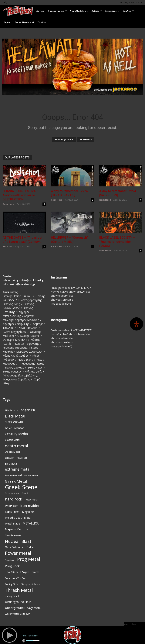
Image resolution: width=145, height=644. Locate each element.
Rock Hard (8, 204)
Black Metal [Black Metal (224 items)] (15, 416)
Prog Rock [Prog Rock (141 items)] (12, 566)
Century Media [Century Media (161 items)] (16, 434)
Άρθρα (8, 22)
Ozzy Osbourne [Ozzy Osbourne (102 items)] (14, 547)
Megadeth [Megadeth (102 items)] (28, 512)
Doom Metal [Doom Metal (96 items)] (12, 452)
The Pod (42, 22)
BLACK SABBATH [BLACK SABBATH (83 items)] (14, 422)
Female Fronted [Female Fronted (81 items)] (13, 475)
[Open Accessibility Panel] (137, 324)
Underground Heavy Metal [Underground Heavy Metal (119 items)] (23, 608)
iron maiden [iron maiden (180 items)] (30, 506)
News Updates (79, 11)
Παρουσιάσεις (57, 11)
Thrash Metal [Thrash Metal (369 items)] (19, 590)
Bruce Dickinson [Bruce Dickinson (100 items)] (15, 428)
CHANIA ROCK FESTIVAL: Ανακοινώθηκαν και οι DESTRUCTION (20, 195)
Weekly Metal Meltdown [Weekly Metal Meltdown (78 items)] (17, 614)
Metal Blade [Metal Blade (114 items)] (12, 523)
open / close (130, 624)
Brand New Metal (24, 22)
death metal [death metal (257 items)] (17, 446)
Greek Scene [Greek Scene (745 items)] (21, 487)
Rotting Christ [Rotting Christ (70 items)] (12, 584)
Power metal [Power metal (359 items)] (18, 553)
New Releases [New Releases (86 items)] (13, 535)
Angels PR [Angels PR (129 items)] (28, 410)
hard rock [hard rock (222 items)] (13, 499)
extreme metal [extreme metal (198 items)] (18, 469)
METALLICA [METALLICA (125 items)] (31, 523)
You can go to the (64, 140)
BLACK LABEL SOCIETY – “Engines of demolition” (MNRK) (117, 242)
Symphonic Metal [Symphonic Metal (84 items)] (31, 584)
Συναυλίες (112, 11)
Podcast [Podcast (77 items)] (31, 547)
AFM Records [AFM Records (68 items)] (12, 410)
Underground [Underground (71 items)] (12, 596)
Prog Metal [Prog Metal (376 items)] (29, 559)
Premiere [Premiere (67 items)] (10, 560)
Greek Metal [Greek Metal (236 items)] (16, 481)
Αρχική (40, 11)
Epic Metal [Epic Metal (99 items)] (11, 464)
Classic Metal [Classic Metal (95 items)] (12, 440)
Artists (97, 11)
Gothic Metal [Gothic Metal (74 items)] (31, 475)
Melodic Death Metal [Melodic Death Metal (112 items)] (18, 518)
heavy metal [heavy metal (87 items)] (31, 500)
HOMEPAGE (86, 140)
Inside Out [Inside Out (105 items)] (11, 506)
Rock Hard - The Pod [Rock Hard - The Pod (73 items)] (15, 578)
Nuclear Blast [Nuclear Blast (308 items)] (18, 541)
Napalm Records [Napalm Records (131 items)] (16, 529)
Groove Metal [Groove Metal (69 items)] (12, 493)
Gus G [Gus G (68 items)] (25, 493)
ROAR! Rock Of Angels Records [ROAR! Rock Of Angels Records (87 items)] (22, 572)
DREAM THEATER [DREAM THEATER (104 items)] (16, 458)
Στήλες (128, 11)
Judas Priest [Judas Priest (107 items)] (12, 512)
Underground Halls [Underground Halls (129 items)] (18, 602)
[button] (5, 3)
